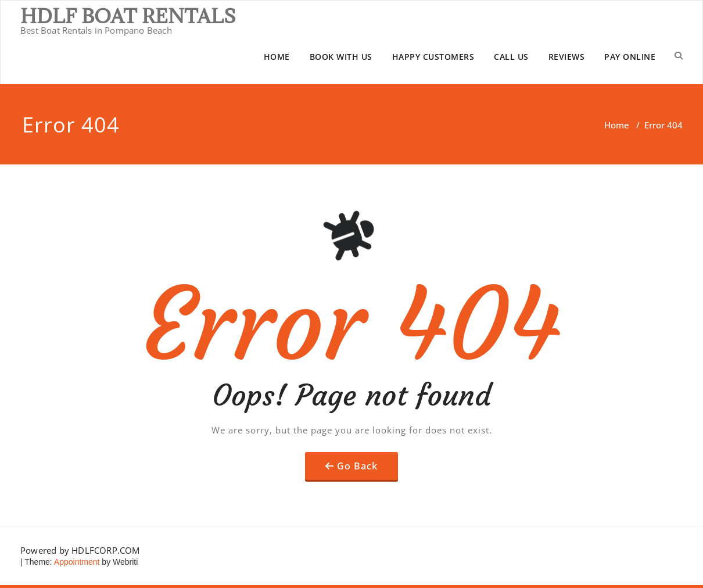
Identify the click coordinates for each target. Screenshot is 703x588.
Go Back (357, 466)
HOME (277, 57)
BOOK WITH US (341, 57)
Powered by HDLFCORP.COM (80, 550)
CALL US (511, 57)
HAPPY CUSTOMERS (433, 57)
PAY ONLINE (630, 57)
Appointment (76, 562)
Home (617, 125)
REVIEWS (567, 57)
